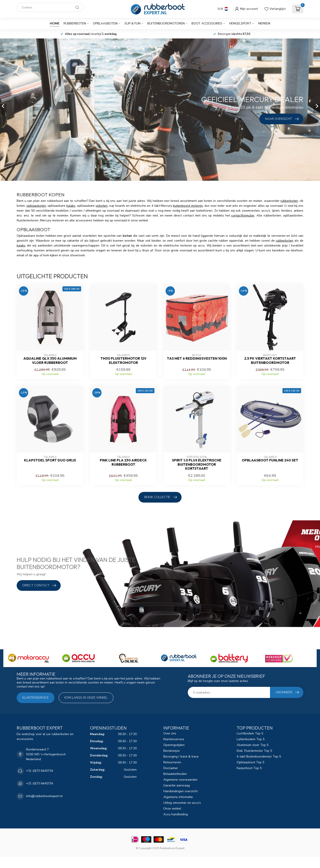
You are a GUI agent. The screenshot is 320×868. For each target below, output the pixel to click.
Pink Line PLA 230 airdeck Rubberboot (123, 462)
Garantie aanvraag (177, 785)
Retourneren (172, 762)
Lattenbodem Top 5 (251, 739)
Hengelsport (240, 23)
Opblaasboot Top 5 (250, 762)
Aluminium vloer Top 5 (253, 745)
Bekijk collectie (161, 497)
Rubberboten (75, 23)
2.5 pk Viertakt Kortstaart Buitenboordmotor (270, 361)
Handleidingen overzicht (180, 791)
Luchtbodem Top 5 (250, 733)
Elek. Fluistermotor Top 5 (254, 751)
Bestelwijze (172, 751)
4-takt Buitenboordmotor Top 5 (259, 757)
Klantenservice (36, 698)
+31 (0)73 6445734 (40, 771)
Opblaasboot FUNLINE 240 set (270, 460)
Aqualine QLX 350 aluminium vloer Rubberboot (50, 361)
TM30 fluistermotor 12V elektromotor (123, 361)
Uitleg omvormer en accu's (182, 803)
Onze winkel (172, 809)
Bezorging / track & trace (181, 757)
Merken (264, 23)
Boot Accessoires (207, 23)
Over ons (170, 733)
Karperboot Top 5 (249, 768)
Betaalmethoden (175, 774)
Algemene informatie (178, 797)
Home (55, 23)
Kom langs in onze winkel (86, 698)
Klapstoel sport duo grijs (50, 460)
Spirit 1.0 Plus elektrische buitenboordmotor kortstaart (197, 464)
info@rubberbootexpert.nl (44, 796)
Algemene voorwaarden (180, 780)
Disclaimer (171, 768)
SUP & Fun (132, 23)
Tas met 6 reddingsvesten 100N (197, 359)
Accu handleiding (176, 814)
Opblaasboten (105, 23)
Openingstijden (174, 745)
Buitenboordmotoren (166, 23)
